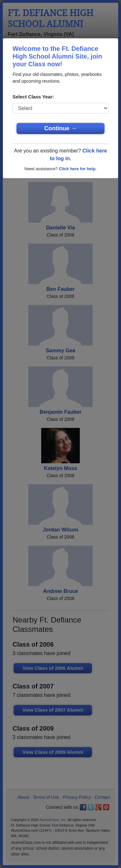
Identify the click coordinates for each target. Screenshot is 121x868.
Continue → (61, 128)
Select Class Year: (33, 97)
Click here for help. (78, 169)
